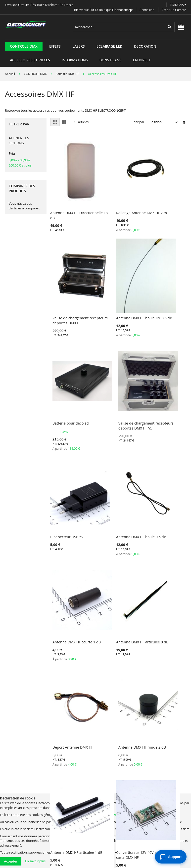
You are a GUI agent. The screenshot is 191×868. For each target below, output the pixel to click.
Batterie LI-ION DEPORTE (71, 645)
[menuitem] (24, 46)
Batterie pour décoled (115, 282)
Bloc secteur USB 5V (67, 376)
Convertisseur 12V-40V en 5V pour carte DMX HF (118, 558)
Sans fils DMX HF (68, 74)
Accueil (10, 74)
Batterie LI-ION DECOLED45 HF (155, 558)
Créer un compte (174, 10)
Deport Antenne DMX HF (117, 465)
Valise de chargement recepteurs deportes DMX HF (164, 198)
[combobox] (124, 27)
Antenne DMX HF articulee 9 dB (64, 468)
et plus (20, 165)
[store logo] (26, 25)
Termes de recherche (30, 787)
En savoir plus (35, 861)
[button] (178, 5)
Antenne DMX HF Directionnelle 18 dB (67, 195)
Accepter (11, 861)
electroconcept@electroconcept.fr (136, 815)
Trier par (138, 122)
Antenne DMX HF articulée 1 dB (64, 558)
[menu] (95, 39)
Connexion (147, 10)
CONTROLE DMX (36, 74)
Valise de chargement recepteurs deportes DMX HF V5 (164, 287)
